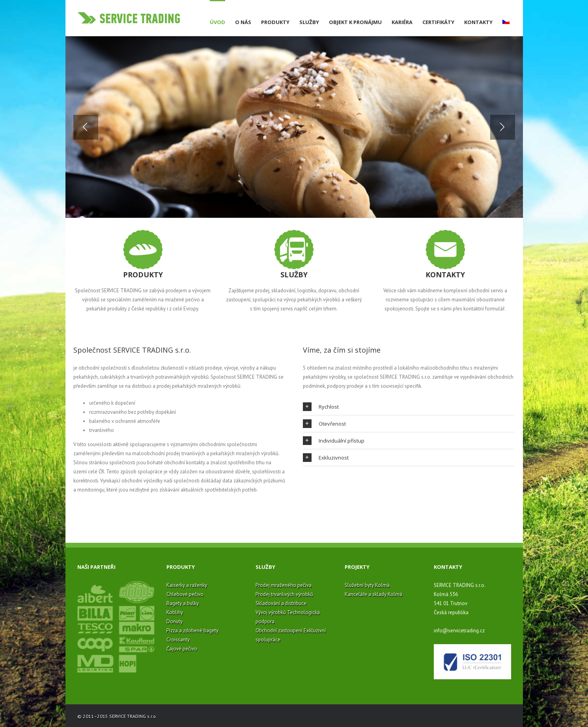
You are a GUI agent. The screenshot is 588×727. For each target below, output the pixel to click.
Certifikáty (438, 22)
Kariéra (402, 22)
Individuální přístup (334, 441)
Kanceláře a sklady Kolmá (373, 594)
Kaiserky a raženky (187, 585)
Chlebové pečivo (185, 594)
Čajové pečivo (182, 649)
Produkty (275, 22)
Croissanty (178, 640)
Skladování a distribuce (281, 603)
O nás (243, 22)
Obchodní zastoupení (279, 631)
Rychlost (321, 407)
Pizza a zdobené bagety (192, 631)
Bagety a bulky (183, 603)
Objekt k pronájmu (355, 22)
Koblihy (175, 612)
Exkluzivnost (326, 458)
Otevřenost (324, 424)
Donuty (175, 621)
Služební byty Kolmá (367, 585)
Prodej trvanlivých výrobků (284, 594)
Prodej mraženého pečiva (284, 585)
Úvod (217, 22)
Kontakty (478, 22)
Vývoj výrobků (271, 612)
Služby (309, 22)
